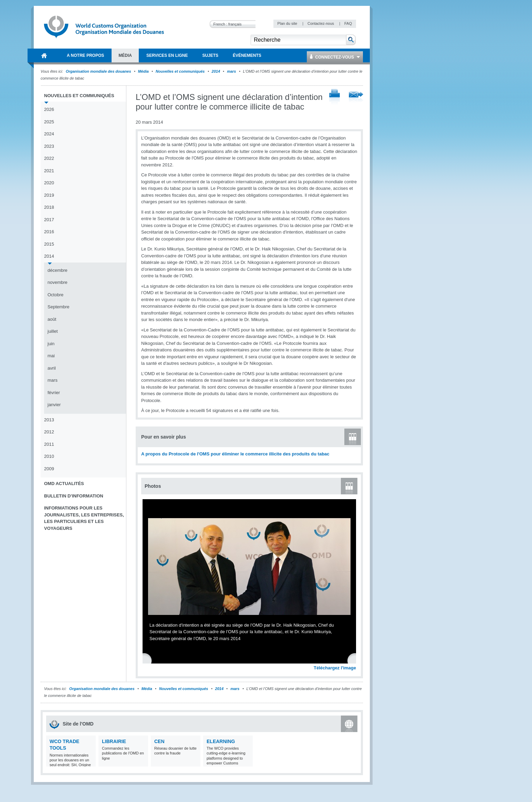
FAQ (348, 23)
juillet (53, 331)
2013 (49, 420)
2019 (49, 195)
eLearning (221, 741)
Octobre (55, 295)
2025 (49, 122)
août (52, 319)
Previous (148, 660)
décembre (58, 270)
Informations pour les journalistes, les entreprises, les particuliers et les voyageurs (84, 518)
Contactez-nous (321, 23)
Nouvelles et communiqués (180, 71)
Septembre (59, 307)
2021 (49, 171)
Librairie (114, 741)
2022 (49, 158)
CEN (159, 741)
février (54, 393)
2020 (49, 183)
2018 (49, 207)
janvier (54, 405)
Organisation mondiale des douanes (98, 71)
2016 (49, 232)
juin (51, 344)
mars (231, 71)
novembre (58, 282)
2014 (216, 71)
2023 (49, 146)
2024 (49, 134)
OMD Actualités (64, 484)
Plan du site (288, 23)
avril (52, 368)
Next (355, 660)
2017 (49, 220)
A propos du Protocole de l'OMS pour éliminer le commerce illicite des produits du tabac (235, 454)
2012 (49, 432)
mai (51, 356)
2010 (49, 456)
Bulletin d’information (74, 496)
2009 (49, 469)
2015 (49, 244)
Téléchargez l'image (335, 668)
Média (143, 71)
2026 (49, 109)
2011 (49, 444)
